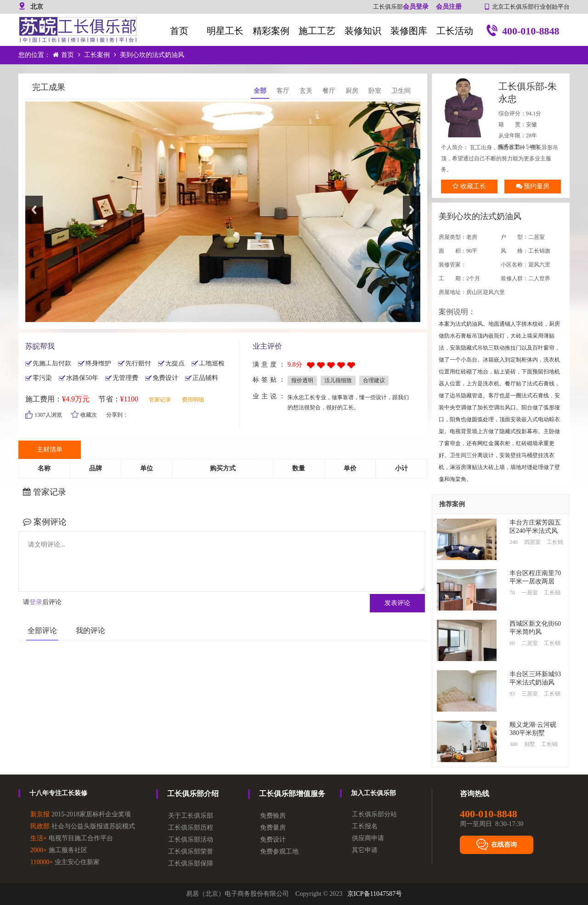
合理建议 (374, 380)
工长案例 (97, 55)
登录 (36, 602)
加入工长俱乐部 (373, 793)
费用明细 (193, 400)
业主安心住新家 (65, 862)
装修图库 (409, 31)
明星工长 (225, 31)
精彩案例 (271, 31)
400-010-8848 (522, 32)
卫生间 (401, 91)
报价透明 (302, 380)
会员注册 (449, 7)
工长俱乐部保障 (191, 863)
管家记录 (160, 400)
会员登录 (416, 7)
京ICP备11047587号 (375, 894)
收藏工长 (469, 186)
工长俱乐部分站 (374, 814)
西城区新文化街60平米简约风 (535, 628)
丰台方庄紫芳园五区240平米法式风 (535, 527)
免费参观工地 (279, 851)
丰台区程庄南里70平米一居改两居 (535, 577)
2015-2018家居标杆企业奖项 (81, 814)
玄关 (306, 91)
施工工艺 (317, 31)
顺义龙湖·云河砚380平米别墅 (533, 729)
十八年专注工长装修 (58, 793)
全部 (260, 91)
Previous (34, 210)
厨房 (352, 91)
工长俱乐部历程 (191, 828)
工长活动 (455, 31)
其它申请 (365, 850)
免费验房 (273, 816)
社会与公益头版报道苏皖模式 (83, 826)
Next (412, 210)
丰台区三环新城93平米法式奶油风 (535, 678)
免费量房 (273, 828)
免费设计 (273, 840)
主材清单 (50, 450)
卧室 (375, 91)
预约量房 (533, 186)
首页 (179, 31)
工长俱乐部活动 (191, 840)
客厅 (283, 91)
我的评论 (90, 631)
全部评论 (42, 631)
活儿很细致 (338, 380)
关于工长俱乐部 (191, 816)
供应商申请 (368, 838)
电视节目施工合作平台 (72, 838)
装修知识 (363, 31)
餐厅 (329, 91)
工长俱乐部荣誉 (191, 851)
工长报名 (365, 826)
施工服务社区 (59, 850)
